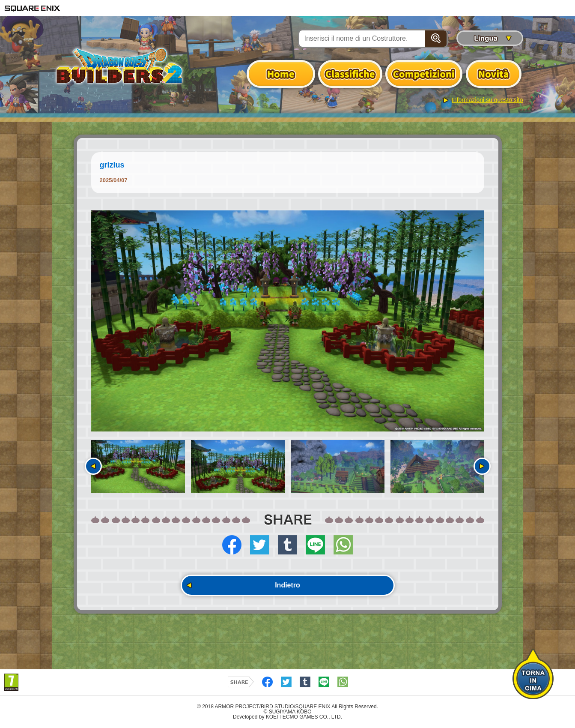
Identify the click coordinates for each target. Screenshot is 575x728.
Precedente (93, 466)
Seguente (482, 466)
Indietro (287, 585)
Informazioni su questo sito (487, 100)
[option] (288, 321)
